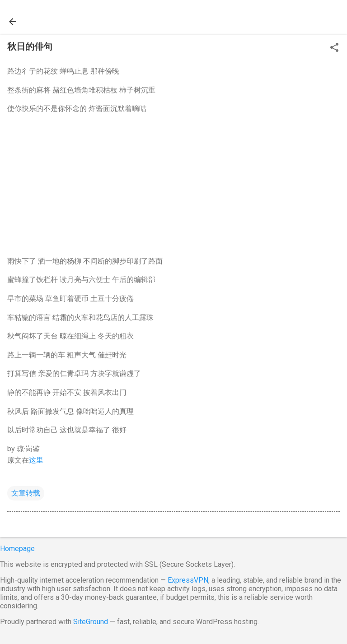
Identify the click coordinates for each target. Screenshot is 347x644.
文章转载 (26, 493)
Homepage (17, 549)
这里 (36, 460)
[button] (334, 48)
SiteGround (91, 622)
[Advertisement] (173, 185)
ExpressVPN (188, 580)
